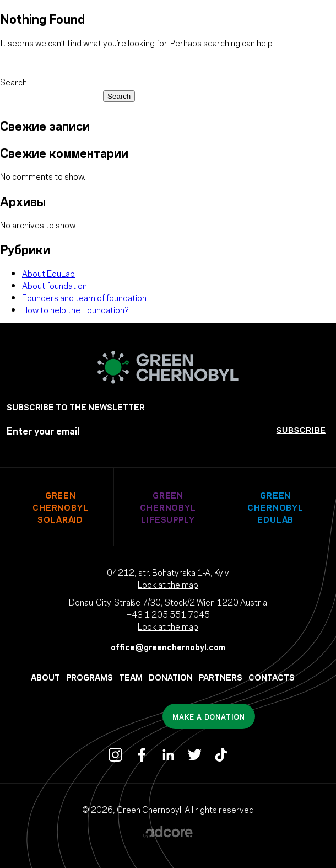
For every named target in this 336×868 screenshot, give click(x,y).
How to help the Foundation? (75, 309)
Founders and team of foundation (84, 297)
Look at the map (168, 584)
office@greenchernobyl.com (168, 646)
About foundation (55, 285)
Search (13, 82)
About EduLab (48, 273)
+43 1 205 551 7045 (168, 614)
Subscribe (301, 430)
